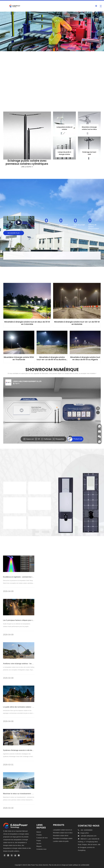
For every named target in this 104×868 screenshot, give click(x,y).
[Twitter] (12, 855)
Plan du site (53, 865)
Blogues (39, 846)
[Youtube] (15, 855)
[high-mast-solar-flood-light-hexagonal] (89, 148)
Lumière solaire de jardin (61, 841)
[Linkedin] (8, 855)
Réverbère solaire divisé (61, 836)
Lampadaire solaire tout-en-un (63, 830)
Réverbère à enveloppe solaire (63, 838)
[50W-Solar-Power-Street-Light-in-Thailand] (19, 342)
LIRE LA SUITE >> (27, 167)
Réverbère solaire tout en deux (63, 833)
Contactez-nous (41, 849)
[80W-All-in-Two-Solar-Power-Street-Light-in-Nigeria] (85, 342)
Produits (39, 835)
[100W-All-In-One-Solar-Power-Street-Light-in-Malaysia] (77, 301)
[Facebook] (5, 855)
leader (71, 865)
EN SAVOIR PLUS (14, 233)
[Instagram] (19, 855)
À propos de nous (42, 838)
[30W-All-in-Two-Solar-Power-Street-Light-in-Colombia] (27, 301)
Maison (39, 832)
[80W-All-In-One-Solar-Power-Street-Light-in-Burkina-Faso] (52, 342)
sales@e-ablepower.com (89, 836)
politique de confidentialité (81, 865)
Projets (39, 841)
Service (39, 843)
